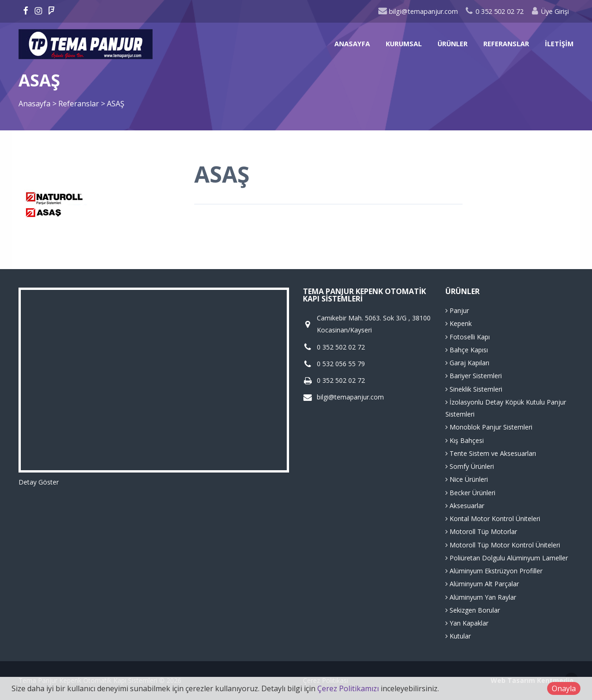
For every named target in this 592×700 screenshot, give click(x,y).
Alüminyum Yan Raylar (481, 597)
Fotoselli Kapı (468, 337)
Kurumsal (404, 44)
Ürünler (453, 44)
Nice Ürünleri (467, 479)
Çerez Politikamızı (348, 688)
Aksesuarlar (465, 506)
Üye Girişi (549, 11)
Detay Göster (39, 482)
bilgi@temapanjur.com (418, 11)
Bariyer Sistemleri (474, 376)
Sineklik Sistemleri (474, 389)
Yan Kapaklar (467, 623)
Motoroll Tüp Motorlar (481, 531)
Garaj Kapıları (467, 363)
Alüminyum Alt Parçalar (482, 584)
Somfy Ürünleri (470, 466)
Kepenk (459, 323)
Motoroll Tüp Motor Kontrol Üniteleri (503, 545)
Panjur (457, 310)
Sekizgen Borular (473, 610)
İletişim (559, 44)
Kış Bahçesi (465, 440)
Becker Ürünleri (470, 493)
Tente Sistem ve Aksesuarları (491, 453)
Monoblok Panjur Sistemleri (489, 427)
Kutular (458, 636)
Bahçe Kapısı (467, 350)
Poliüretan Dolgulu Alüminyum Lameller (507, 558)
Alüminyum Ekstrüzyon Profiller (494, 571)
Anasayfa (352, 44)
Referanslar (506, 44)
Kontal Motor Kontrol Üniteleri (493, 519)
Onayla (564, 688)
